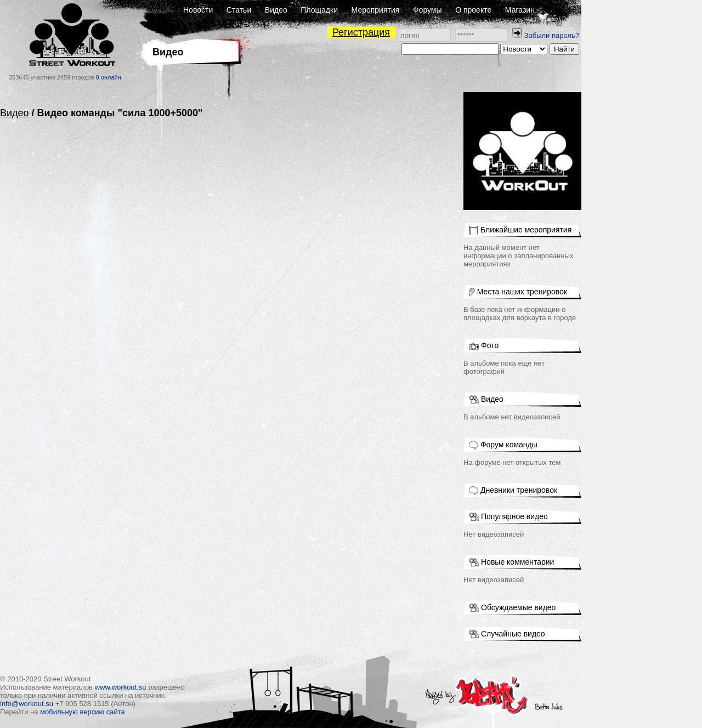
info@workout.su (27, 704)
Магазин (520, 10)
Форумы (428, 10)
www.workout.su (121, 687)
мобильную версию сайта (83, 712)
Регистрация (361, 32)
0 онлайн (109, 77)
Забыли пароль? (552, 35)
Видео (276, 10)
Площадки (319, 10)
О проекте (473, 10)
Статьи (239, 10)
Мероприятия (376, 10)
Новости (198, 10)
